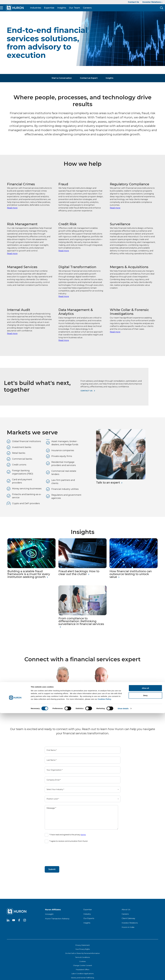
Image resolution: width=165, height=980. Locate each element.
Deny (145, 962)
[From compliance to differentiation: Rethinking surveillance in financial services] (82, 619)
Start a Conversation (62, 83)
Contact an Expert (89, 83)
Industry (87, 919)
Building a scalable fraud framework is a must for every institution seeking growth (29, 579)
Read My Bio (51, 714)
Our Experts (89, 923)
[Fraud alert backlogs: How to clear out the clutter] (82, 572)
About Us (126, 914)
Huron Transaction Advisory (57, 923)
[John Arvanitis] (63, 697)
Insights (69, 10)
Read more (12, 213)
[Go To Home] (22, 10)
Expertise (56, 10)
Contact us (86, 395)
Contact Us (133, 2)
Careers (95, 10)
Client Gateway (128, 923)
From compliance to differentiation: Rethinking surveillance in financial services (81, 626)
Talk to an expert (108, 487)
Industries (43, 10)
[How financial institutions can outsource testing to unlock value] (134, 572)
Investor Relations (152, 2)
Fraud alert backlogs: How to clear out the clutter (79, 577)
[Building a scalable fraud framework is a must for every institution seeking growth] (31, 572)
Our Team (82, 10)
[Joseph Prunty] (102, 697)
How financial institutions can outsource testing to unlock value (131, 579)
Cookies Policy (105, 966)
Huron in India (128, 932)
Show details (123, 975)
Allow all (145, 955)
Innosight (49, 919)
